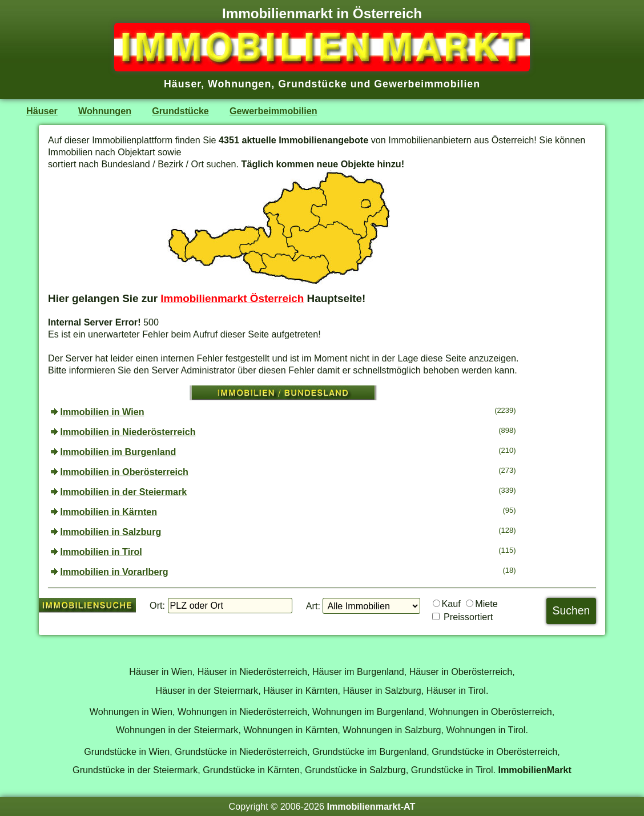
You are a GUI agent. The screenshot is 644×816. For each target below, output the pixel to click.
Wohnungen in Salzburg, (393, 730)
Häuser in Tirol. (458, 690)
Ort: (157, 605)
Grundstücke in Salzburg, (357, 770)
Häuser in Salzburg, (383, 690)
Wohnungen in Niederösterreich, (243, 712)
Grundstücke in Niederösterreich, (242, 751)
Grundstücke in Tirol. (453, 770)
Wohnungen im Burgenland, (369, 712)
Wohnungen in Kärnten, (291, 730)
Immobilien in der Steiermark (124, 492)
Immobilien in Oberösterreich (124, 472)
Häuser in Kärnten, (302, 690)
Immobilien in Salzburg (111, 532)
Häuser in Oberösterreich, (462, 672)
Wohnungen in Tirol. (487, 730)
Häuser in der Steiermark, (208, 690)
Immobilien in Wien (102, 412)
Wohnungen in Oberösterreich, (492, 712)
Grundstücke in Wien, (128, 751)
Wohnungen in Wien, (132, 712)
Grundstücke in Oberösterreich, (496, 751)
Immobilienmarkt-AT (371, 806)
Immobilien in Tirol (101, 552)
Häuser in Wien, (162, 672)
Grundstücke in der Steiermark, (136, 770)
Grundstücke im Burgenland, (371, 751)
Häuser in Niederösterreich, (254, 672)
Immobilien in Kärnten (109, 512)
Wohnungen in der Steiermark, (178, 730)
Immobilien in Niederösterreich (128, 432)
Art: (313, 606)
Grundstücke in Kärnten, (252, 770)
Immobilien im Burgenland (118, 452)
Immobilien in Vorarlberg (114, 572)
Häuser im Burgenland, (359, 672)
